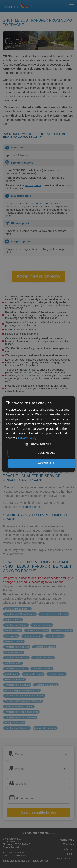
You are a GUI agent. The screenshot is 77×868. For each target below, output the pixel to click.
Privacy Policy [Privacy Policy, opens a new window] (27, 438)
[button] (38, 444)
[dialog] (38, 434)
